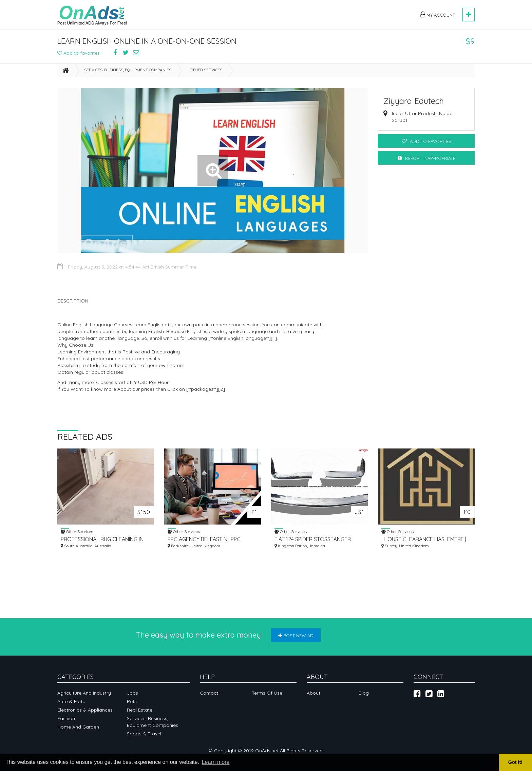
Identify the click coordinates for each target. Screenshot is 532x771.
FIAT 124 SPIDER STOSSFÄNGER (313, 539)
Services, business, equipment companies (128, 70)
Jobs (132, 693)
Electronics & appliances (85, 710)
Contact (209, 693)
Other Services (206, 70)
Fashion (66, 718)
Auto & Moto (71, 701)
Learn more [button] (216, 762)
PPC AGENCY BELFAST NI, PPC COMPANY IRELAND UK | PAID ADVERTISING (204, 539)
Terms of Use (267, 693)
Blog (364, 693)
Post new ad (296, 636)
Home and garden (78, 727)
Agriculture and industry (84, 693)
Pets (132, 701)
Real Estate (140, 710)
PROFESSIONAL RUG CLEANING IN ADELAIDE (102, 539)
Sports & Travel (144, 734)
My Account (438, 15)
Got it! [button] (515, 762)
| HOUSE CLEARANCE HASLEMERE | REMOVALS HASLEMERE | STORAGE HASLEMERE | (424, 539)
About (313, 693)
